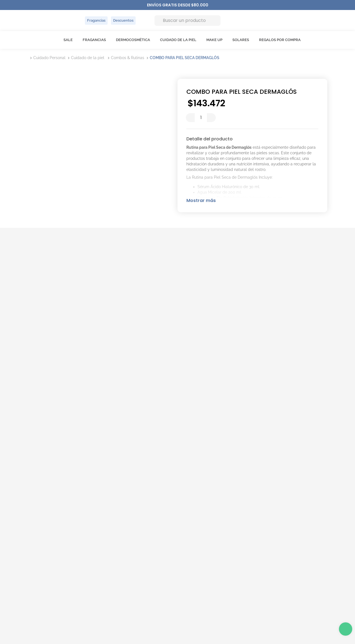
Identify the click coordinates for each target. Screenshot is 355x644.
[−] (190, 118)
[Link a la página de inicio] (29, 58)
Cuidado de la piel (88, 58)
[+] (211, 118)
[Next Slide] (206, 5)
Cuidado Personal (49, 58)
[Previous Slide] (150, 5)
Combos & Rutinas (128, 58)
